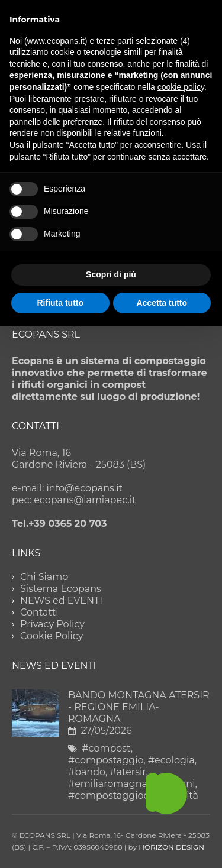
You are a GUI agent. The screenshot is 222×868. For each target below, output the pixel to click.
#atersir (128, 772)
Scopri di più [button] (111, 274)
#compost (106, 748)
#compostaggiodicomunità (133, 796)
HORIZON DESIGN (171, 847)
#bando (87, 772)
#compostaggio (106, 760)
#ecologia (171, 760)
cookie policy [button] (181, 87)
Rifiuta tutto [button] (60, 303)
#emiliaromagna (108, 784)
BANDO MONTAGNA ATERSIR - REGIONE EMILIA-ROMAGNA (139, 707)
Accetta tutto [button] (162, 303)
